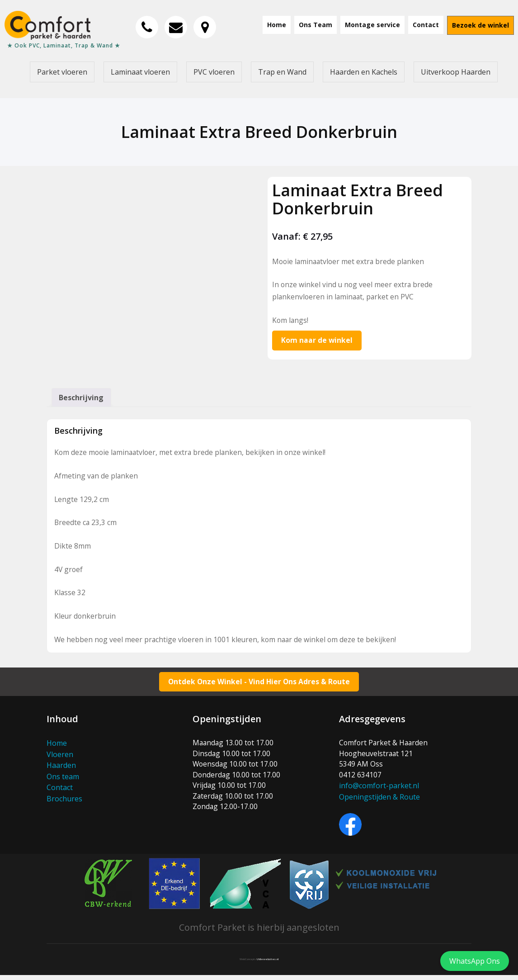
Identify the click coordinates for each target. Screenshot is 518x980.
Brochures (64, 802)
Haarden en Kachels (364, 72)
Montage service (372, 25)
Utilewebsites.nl (268, 964)
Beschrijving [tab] (82, 399)
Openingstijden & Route (379, 802)
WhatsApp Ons (475, 961)
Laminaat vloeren (140, 72)
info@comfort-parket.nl (379, 791)
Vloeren (60, 758)
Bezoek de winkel (480, 25)
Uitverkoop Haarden (456, 72)
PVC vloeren (214, 72)
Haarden (61, 769)
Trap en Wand (282, 72)
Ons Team (316, 25)
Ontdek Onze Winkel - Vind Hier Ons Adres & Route (259, 686)
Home (277, 25)
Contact (426, 25)
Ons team (63, 780)
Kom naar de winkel (317, 341)
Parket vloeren (62, 72)
